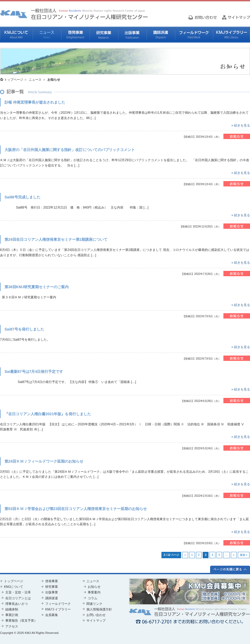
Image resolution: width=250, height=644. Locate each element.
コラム (93, 598)
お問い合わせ (96, 615)
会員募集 (52, 615)
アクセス (12, 626)
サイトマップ (96, 621)
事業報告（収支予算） (21, 621)
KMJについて (16, 35)
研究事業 (104, 35)
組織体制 (12, 609)
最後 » (244, 555)
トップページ (14, 80)
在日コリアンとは (18, 598)
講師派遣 (161, 35)
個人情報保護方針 (99, 609)
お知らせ (94, 587)
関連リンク (94, 604)
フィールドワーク (194, 35)
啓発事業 (75, 35)
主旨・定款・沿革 (18, 592)
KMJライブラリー (232, 35)
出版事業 (132, 35)
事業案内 (94, 592)
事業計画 (12, 615)
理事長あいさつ (16, 604)
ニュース (47, 35)
